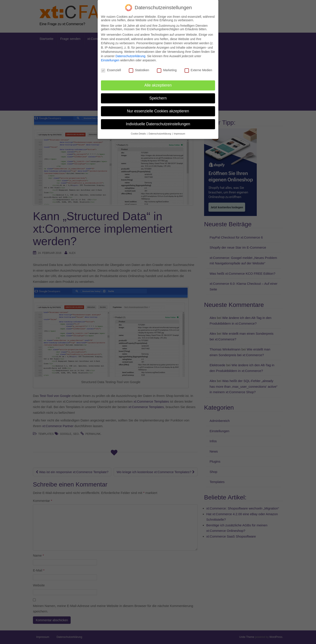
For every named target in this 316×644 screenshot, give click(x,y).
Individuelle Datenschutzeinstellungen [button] (158, 124)
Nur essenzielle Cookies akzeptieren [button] (158, 111)
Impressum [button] (180, 134)
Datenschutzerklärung (130, 56)
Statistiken (139, 70)
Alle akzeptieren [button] (158, 85)
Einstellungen (110, 60)
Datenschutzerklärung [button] (160, 134)
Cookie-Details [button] (139, 134)
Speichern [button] (158, 98)
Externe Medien (198, 70)
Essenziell (111, 70)
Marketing (167, 70)
